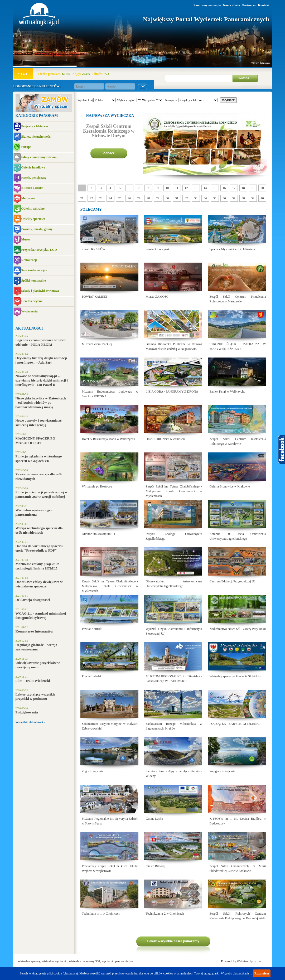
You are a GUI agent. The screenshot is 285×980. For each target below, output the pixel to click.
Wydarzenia (30, 311)
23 (101, 198)
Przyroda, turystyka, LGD (39, 250)
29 (158, 198)
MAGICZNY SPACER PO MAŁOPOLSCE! (35, 441)
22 (91, 198)
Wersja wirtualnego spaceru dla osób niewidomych (39, 530)
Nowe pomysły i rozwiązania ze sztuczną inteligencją (39, 423)
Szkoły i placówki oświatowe (40, 291)
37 (234, 198)
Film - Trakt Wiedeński (33, 681)
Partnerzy (249, 5)
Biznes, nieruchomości (36, 137)
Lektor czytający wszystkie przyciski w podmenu (35, 697)
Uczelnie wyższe (32, 301)
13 (196, 188)
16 (224, 188)
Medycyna (28, 198)
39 (253, 198)
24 (110, 198)
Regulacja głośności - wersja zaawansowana (37, 647)
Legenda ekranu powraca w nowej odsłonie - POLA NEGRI (41, 342)
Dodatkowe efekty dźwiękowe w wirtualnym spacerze (39, 584)
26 (129, 198)
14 (205, 188)
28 (148, 198)
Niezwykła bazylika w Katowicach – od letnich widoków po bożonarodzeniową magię (41, 403)
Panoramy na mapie (207, 5)
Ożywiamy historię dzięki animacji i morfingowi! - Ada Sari (41, 360)
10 (167, 188)
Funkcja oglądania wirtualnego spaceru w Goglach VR (39, 458)
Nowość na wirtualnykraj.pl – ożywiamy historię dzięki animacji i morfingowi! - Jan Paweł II (42, 380)
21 (82, 198)
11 (177, 188)
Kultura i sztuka (32, 188)
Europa (26, 147)
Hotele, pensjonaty (34, 178)
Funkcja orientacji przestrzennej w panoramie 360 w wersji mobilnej (42, 494)
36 (224, 198)
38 (243, 198)
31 (177, 198)
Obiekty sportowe (33, 219)
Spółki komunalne (34, 281)
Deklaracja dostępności (33, 600)
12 (186, 188)
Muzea (26, 239)
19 (253, 188)
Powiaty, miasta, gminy (37, 229)
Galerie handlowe (33, 167)
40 (262, 198)
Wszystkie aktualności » (30, 722)
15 (215, 188)
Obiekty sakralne (33, 209)
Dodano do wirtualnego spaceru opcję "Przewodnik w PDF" (39, 548)
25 (120, 198)
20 (262, 188)
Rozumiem (262, 973)
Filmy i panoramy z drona (39, 157)
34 (205, 198)
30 (167, 198)
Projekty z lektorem (35, 126)
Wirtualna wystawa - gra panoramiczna (34, 512)
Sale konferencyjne (34, 270)
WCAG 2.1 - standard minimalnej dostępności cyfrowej (41, 616)
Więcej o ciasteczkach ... (236, 973)
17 (234, 188)
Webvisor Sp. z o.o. (249, 961)
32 (186, 198)
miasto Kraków (260, 63)
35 (215, 198)
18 (243, 188)
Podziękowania (27, 712)
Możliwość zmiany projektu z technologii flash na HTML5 (37, 566)
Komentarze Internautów (34, 631)
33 (196, 198)
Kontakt (264, 5)
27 (139, 198)
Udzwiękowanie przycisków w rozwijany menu (38, 665)
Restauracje (29, 260)
